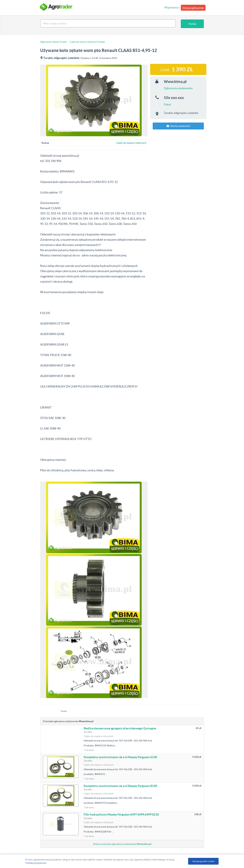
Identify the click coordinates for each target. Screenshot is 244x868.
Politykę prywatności (36, 863)
